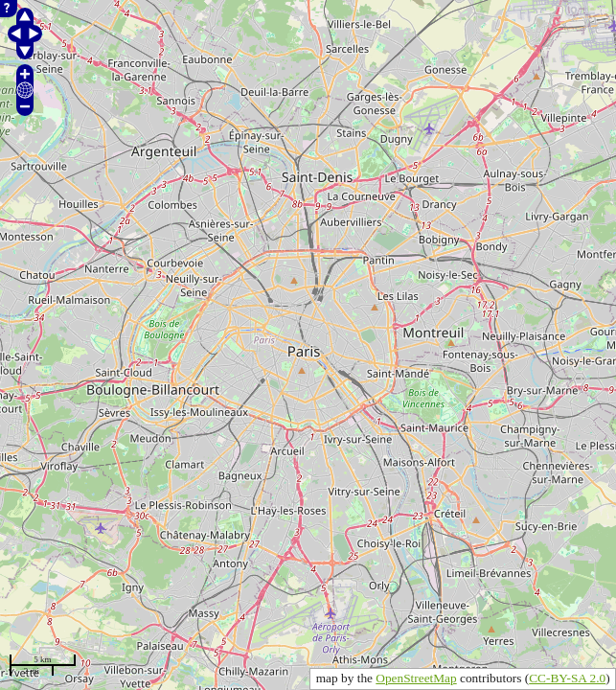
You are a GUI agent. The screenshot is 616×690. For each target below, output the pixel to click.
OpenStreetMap (416, 678)
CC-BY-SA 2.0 (567, 678)
